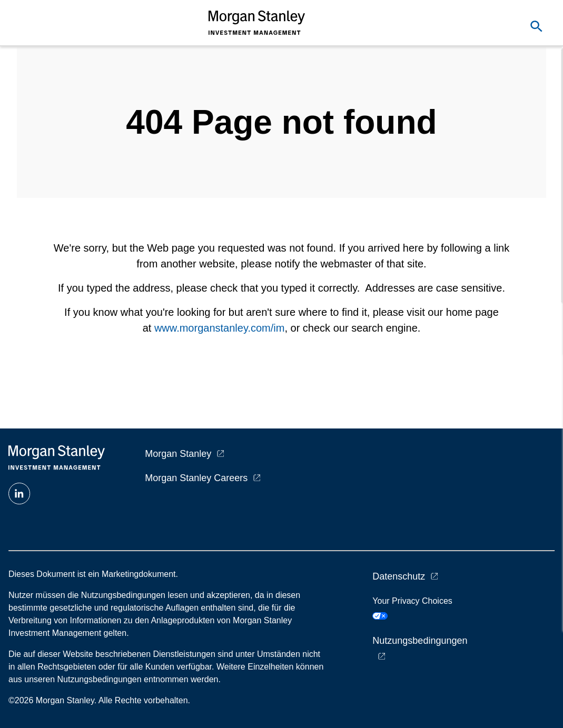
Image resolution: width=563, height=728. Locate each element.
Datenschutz (399, 576)
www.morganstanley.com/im (219, 328)
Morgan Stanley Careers (196, 478)
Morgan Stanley (178, 454)
